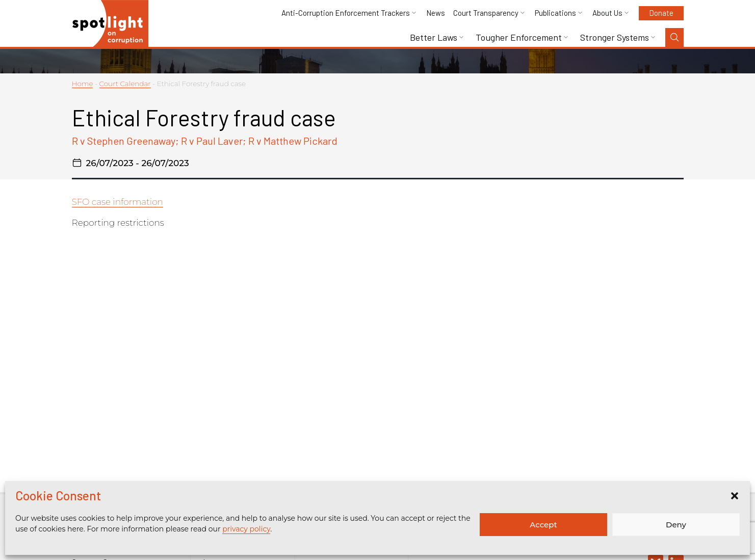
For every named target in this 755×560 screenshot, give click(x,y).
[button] (735, 496)
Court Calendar (125, 84)
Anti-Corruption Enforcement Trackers (346, 13)
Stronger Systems (615, 37)
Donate (661, 13)
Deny (676, 525)
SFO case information (118, 202)
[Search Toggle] (674, 37)
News (436, 13)
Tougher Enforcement (519, 37)
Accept (543, 525)
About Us (607, 13)
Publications (555, 13)
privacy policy (246, 529)
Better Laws (434, 37)
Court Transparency (486, 13)
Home (83, 84)
